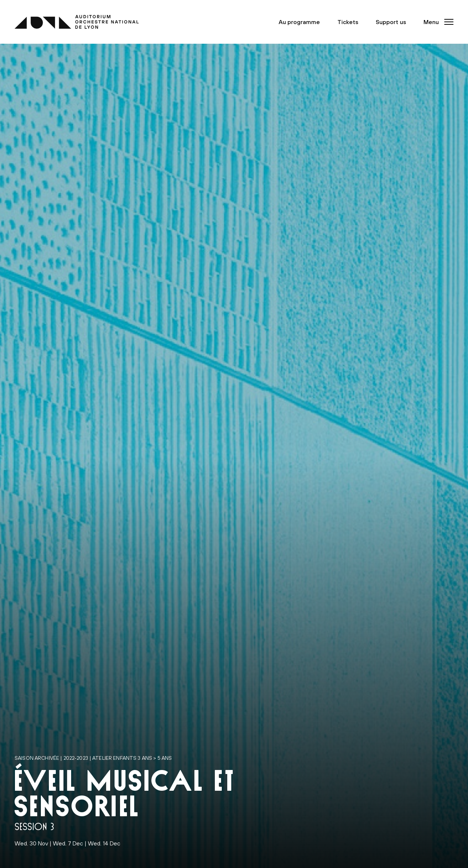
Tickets (348, 22)
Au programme (299, 22)
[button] (436, 22)
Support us (391, 22)
